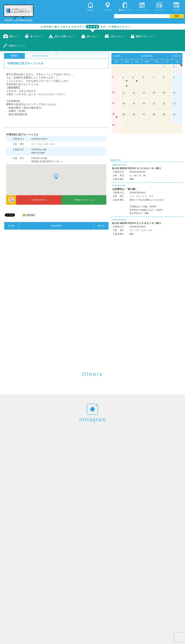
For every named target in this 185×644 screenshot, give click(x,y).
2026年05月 (56, 226)
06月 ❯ (101, 226)
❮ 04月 (12, 226)
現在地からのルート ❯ (84, 200)
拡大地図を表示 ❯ (39, 200)
